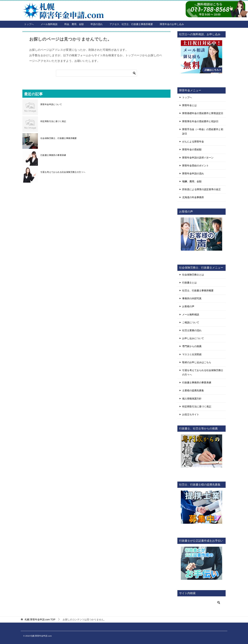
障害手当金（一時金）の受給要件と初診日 (203, 131)
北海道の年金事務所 (193, 197)
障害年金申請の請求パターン (198, 158)
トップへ (29, 24)
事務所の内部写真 (192, 298)
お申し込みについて (193, 338)
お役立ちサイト (191, 414)
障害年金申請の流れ (193, 173)
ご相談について (191, 322)
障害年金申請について (51, 104)
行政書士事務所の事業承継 (53, 155)
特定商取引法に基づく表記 (53, 121)
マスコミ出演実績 (192, 354)
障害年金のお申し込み (172, 24)
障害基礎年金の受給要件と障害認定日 (203, 113)
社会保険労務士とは (193, 275)
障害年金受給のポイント (195, 166)
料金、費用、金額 (74, 24)
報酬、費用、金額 (192, 181)
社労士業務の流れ (192, 330)
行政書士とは (189, 283)
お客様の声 (188, 306)
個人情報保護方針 (192, 399)
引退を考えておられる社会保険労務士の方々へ (63, 172)
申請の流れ (97, 24)
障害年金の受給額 (192, 149)
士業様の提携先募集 (193, 390)
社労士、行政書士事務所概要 (198, 290)
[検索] (96, 73)
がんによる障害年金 (193, 142)
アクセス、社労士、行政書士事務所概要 (131, 24)
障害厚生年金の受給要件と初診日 (200, 121)
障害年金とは (189, 105)
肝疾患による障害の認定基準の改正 (201, 189)
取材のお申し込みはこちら (197, 362)
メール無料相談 (49, 24)
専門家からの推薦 (192, 346)
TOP (40, 619)
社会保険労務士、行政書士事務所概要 (59, 138)
